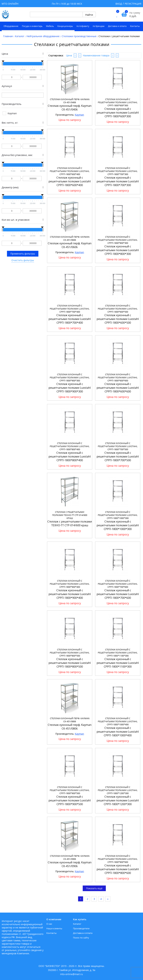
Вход (119, 4)
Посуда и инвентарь (32, 26)
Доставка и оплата (117, 26)
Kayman (79, 115)
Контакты (135, 26)
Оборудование (11, 26)
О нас (49, 924)
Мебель (50, 26)
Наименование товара (96, 55)
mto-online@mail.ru (71, 974)
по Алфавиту (83, 26)
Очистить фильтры (23, 260)
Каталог (77, 924)
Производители (81, 928)
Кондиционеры (65, 26)
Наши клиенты (54, 928)
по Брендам (99, 26)
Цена (69, 55)
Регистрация (133, 4)
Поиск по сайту (81, 938)
